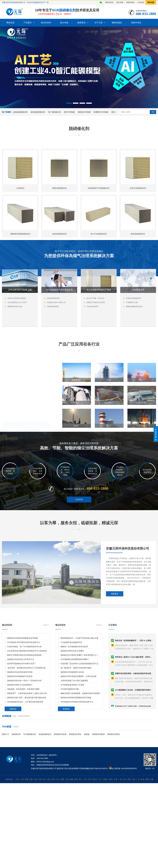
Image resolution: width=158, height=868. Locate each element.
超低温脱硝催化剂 (20, 112)
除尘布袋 (120, 2)
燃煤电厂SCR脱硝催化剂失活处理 (74, 700)
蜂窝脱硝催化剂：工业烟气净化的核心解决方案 (79, 692)
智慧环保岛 (130, 2)
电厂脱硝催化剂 (54, 112)
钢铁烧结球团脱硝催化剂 (20, 290)
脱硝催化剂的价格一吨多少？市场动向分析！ (25, 734)
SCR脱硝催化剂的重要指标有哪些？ (75, 713)
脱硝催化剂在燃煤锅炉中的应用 (20, 730)
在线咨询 (79, 510)
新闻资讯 (81, 23)
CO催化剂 (20, 244)
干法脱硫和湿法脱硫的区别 (71, 696)
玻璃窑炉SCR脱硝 (101, 112)
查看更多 (115, 633)
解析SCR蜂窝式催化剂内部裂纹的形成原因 (24, 709)
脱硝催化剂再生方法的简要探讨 (20, 739)
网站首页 (11, 23)
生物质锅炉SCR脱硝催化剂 (99, 244)
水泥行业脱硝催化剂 (138, 244)
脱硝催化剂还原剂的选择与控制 (20, 726)
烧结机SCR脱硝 (84, 112)
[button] (69, 103)
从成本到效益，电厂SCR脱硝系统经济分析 (24, 700)
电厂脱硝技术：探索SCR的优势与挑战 (76, 722)
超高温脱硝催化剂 (38, 112)
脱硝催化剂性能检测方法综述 (72, 726)
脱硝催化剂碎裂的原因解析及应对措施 (22, 692)
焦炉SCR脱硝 (69, 112)
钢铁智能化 (117, 23)
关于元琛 (99, 23)
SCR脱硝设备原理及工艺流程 (72, 739)
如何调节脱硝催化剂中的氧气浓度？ (22, 717)
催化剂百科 (109, 2)
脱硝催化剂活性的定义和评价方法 (21, 713)
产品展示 (28, 23)
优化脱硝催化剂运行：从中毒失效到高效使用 (25, 756)
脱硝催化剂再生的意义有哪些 (72, 705)
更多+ (114, 112)
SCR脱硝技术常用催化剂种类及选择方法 (24, 696)
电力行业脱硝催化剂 (99, 290)
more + (46, 679)
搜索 (153, 112)
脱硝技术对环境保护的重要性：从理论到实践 (78, 730)
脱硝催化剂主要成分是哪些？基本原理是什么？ (79, 709)
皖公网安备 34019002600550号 (124, 768)
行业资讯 (141, 2)
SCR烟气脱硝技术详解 (70, 743)
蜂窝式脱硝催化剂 (59, 244)
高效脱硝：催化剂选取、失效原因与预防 (23, 743)
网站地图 (151, 2)
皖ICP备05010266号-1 (100, 768)
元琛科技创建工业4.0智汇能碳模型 (74, 734)
